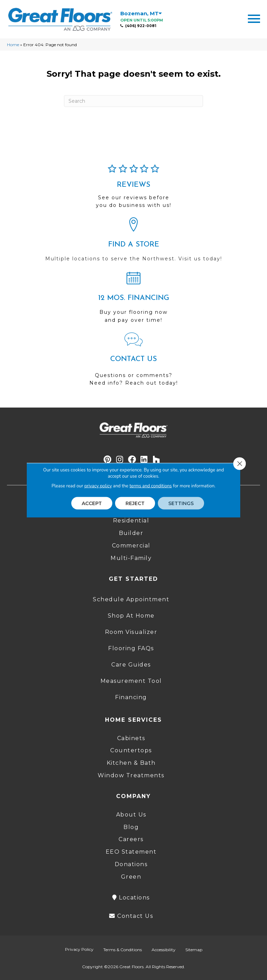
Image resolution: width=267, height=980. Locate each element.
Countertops (131, 750)
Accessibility (164, 950)
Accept (92, 503)
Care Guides (131, 665)
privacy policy (98, 486)
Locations (131, 898)
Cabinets (131, 738)
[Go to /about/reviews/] (133, 189)
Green (131, 877)
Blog (131, 827)
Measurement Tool (131, 681)
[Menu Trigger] (254, 18)
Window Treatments (131, 775)
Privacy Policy (79, 949)
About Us (131, 815)
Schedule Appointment (131, 599)
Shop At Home (131, 616)
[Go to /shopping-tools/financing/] (133, 300)
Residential (131, 521)
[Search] (133, 101)
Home (13, 45)
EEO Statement (131, 852)
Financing (131, 697)
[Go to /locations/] (133, 243)
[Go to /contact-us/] (133, 362)
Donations (131, 864)
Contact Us (131, 916)
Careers (131, 839)
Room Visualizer (131, 632)
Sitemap (194, 950)
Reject (135, 503)
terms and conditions (151, 486)
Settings (181, 503)
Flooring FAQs (131, 648)
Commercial (131, 546)
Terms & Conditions (123, 950)
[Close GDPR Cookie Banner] (240, 463)
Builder (131, 533)
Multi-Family (131, 558)
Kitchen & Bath (131, 763)
